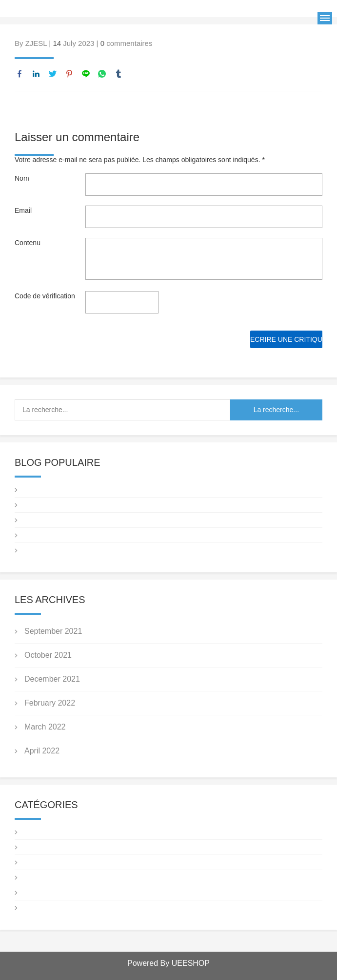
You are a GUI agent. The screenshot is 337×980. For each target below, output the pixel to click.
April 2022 (42, 751)
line (86, 74)
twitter (53, 74)
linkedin (36, 74)
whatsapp (102, 74)
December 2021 (52, 679)
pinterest (69, 74)
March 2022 (45, 727)
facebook (20, 74)
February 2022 (50, 703)
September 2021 (53, 631)
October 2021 (48, 655)
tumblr (119, 74)
